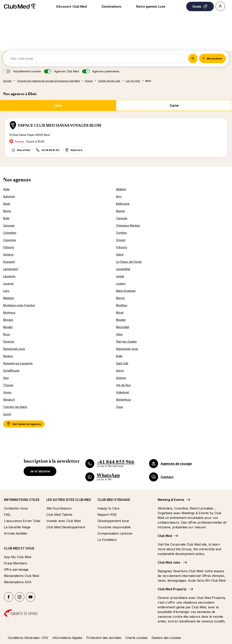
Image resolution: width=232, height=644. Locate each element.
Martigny (9, 298)
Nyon (7, 334)
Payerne (9, 342)
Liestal (120, 276)
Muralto (8, 327)
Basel (7, 204)
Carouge (122, 218)
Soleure (121, 378)
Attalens (121, 189)
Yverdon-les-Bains (15, 407)
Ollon (119, 334)
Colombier (10, 233)
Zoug (119, 407)
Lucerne (8, 283)
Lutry (6, 291)
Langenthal (123, 269)
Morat (120, 312)
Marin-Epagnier (126, 291)
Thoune (8, 385)
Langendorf (11, 269)
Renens (8, 356)
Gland (120, 254)
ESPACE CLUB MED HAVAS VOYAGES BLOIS (60, 126)
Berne (7, 211)
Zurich (7, 414)
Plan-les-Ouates (126, 342)
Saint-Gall (122, 363)
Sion (6, 378)
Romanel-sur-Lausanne (18, 363)
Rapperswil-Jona (14, 349)
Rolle (119, 356)
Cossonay (10, 240)
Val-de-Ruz (123, 385)
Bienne (120, 211)
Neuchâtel (123, 327)
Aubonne (9, 196)
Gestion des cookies (166, 638)
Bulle (6, 218)
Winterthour (124, 400)
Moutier (121, 320)
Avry (119, 196)
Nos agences (17, 180)
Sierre (120, 371)
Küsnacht (9, 262)
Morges (8, 320)
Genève (8, 254)
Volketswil (122, 392)
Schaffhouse (11, 371)
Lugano (121, 283)
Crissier (121, 240)
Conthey (121, 233)
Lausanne (9, 276)
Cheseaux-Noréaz (128, 225)
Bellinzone (123, 204)
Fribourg (9, 247)
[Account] (220, 6)
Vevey (7, 392)
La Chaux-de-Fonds (129, 262)
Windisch (9, 400)
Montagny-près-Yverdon (19, 305)
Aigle (6, 189)
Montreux (9, 312)
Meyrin (120, 298)
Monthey (122, 305)
